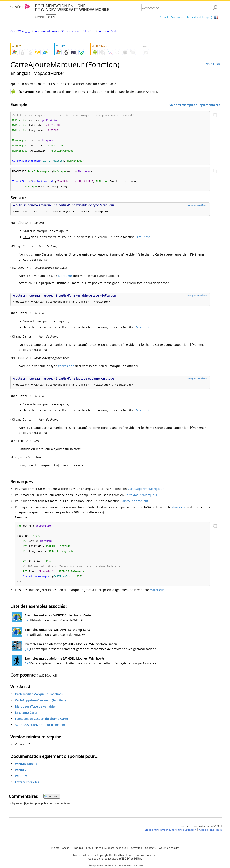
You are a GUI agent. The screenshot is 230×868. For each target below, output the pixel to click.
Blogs (98, 848)
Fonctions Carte (108, 31)
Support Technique (115, 848)
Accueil (164, 17)
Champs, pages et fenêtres (79, 31)
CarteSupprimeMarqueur (146, 491)
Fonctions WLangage (47, 31)
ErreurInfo (143, 239)
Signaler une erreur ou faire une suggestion (170, 834)
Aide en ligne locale (210, 834)
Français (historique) (199, 17)
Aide (13, 31)
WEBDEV (21, 780)
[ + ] (27, 625)
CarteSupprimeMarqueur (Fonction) (40, 705)
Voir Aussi (213, 64)
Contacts (150, 848)
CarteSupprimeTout (134, 503)
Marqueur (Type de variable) (35, 711)
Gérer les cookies (169, 848)
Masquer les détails (197, 208)
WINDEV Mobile (26, 768)
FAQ (89, 848)
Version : (40, 17)
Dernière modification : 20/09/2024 (201, 830)
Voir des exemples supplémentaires (195, 105)
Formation (136, 848)
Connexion (177, 17)
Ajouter (51, 801)
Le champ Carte (26, 717)
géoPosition (66, 368)
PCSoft (55, 848)
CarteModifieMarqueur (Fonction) (39, 699)
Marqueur (65, 278)
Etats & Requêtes (27, 787)
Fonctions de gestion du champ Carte (41, 723)
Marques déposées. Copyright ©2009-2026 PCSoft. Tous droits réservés (115, 855)
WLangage (25, 31)
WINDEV (21, 774)
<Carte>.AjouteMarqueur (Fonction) (40, 729)
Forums (78, 848)
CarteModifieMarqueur (141, 497)
